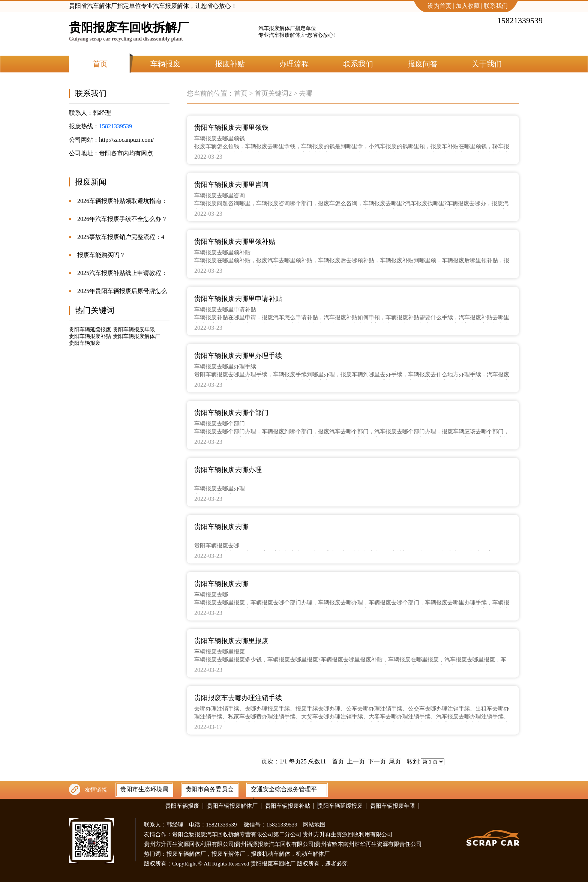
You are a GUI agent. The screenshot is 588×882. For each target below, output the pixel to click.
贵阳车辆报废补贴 (90, 336)
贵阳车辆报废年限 (134, 330)
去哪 (306, 93)
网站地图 (314, 825)
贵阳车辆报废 (85, 343)
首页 (241, 93)
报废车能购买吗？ (101, 255)
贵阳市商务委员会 (210, 789)
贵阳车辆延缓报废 (90, 330)
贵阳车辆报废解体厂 (136, 336)
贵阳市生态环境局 (144, 789)
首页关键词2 (273, 93)
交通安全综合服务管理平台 (284, 791)
